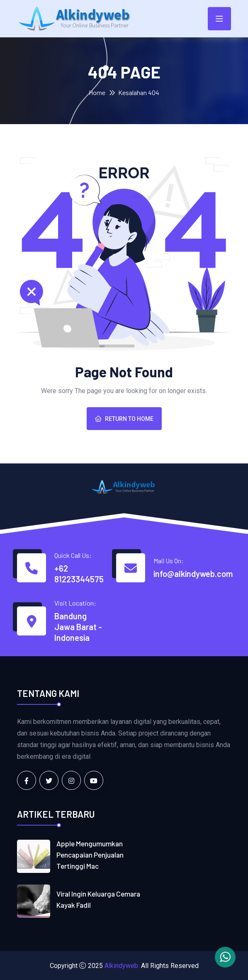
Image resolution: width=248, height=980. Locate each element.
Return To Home (124, 419)
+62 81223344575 (79, 574)
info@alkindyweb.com (193, 574)
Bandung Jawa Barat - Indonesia (78, 627)
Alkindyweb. (122, 965)
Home (97, 92)
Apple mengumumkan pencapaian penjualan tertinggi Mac (92, 854)
